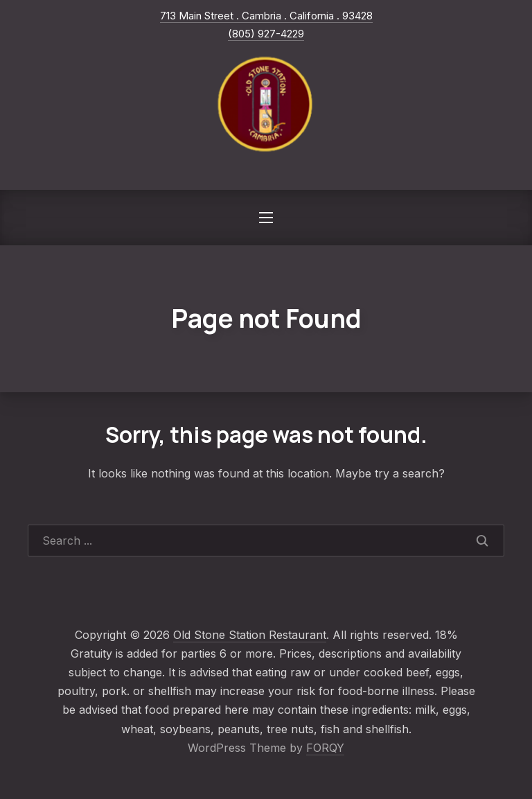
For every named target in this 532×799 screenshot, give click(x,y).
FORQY (325, 748)
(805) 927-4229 (266, 34)
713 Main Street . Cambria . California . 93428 (266, 16)
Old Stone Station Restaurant (250, 635)
